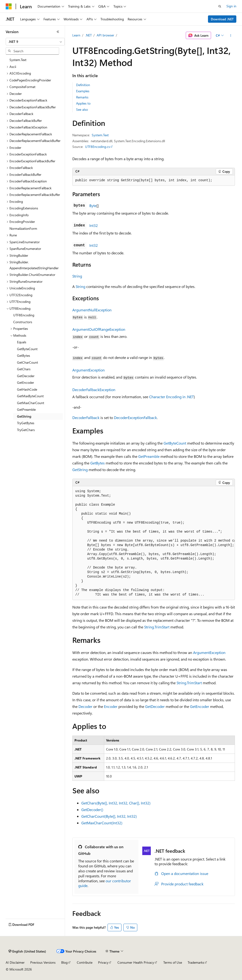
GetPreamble (149, 456)
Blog (64, 962)
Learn (76, 35)
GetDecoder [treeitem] (26, 376)
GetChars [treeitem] (24, 369)
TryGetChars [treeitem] (26, 430)
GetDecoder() (92, 810)
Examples (83, 91)
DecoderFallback (86, 417)
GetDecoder (155, 706)
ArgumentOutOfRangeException (99, 329)
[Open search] (220, 6)
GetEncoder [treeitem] (26, 382)
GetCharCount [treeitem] (28, 362)
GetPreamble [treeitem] (26, 409)
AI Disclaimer (15, 962)
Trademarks (196, 962)
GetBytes (97, 463)
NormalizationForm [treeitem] (23, 228)
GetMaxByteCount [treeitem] (30, 396)
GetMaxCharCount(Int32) (102, 823)
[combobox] (35, 42)
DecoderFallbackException (94, 390)
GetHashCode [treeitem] (27, 389)
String (77, 276)
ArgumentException (89, 370)
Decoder (85, 706)
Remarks (82, 97)
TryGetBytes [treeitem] (26, 423)
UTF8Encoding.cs (97, 147)
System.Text (100, 135)
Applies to (83, 103)
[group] (154, 543)
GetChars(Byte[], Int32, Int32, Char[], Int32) (116, 803)
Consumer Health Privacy (136, 962)
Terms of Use (173, 962)
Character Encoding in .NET (171, 397)
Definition (83, 85)
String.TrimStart (157, 627)
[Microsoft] (9, 6)
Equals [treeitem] (22, 342)
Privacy (103, 962)
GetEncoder (200, 706)
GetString (80, 470)
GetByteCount (175, 443)
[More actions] (231, 35)
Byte (93, 205)
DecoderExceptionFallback (135, 417)
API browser (105, 35)
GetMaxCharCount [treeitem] (31, 403)
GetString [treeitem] (24, 416)
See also (82, 109)
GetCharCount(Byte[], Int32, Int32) (109, 816)
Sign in (231, 6)
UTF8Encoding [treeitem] (24, 315)
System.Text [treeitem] (18, 60)
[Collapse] (58, 32)
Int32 (94, 225)
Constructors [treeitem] (23, 322)
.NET (89, 35)
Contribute (85, 962)
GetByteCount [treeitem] (27, 349)
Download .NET (222, 19)
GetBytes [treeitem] (24, 355)
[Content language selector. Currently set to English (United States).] (27, 951)
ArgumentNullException (92, 310)
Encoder (111, 706)
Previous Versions (43, 962)
